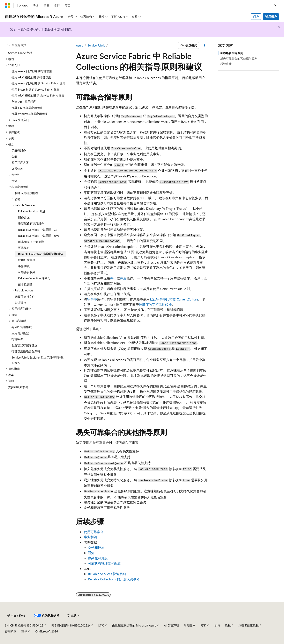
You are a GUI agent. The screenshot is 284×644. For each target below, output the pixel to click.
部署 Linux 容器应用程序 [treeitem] (27, 108)
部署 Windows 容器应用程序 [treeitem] (30, 114)
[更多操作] (204, 45)
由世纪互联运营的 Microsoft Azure (134, 625)
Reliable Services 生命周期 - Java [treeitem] (39, 236)
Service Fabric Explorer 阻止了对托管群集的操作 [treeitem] (38, 360)
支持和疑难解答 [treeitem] (18, 387)
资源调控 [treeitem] (21, 303)
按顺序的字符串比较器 (155, 305)
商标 (24, 631)
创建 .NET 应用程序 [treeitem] (24, 102)
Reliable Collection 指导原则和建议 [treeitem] (41, 254)
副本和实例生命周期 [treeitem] (31, 242)
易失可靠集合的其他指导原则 (239, 58)
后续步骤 (226, 64)
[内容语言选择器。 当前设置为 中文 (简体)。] (16, 615)
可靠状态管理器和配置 (104, 563)
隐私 (101, 625)
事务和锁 (90, 537)
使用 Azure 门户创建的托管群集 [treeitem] (32, 71)
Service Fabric (96, 45)
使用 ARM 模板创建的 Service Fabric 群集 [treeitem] (38, 95)
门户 (256, 17)
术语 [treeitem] (14, 181)
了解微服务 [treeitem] (19, 150)
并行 (113, 278)
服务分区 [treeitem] (24, 217)
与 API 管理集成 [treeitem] (22, 327)
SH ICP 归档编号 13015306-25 (24, 625)
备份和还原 (96, 547)
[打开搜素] (275, 6)
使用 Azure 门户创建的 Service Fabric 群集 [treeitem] (38, 83)
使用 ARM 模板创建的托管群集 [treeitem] (31, 77)
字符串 (92, 299)
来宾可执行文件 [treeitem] (25, 296)
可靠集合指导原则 (232, 53)
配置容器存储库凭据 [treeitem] (24, 345)
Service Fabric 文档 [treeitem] (20, 53)
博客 (203, 625)
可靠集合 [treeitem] (24, 248)
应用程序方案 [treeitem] (20, 162)
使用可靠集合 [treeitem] (27, 260)
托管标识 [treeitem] (17, 339)
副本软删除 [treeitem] (25, 284)
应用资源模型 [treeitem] (20, 333)
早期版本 (190, 625)
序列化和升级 (98, 558)
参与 (217, 625)
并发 (123, 278)
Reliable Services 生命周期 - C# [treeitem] (38, 230)
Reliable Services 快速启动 (107, 574)
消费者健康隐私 (248, 625)
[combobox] (36, 45)
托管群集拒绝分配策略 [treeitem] (26, 351)
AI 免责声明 (171, 625)
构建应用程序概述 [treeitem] (26, 193)
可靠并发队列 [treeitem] (27, 272)
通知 (91, 553)
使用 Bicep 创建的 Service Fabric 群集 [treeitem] (35, 89)
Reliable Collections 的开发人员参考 (114, 579)
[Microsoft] (8, 6)
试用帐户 (271, 17)
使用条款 (11, 631)
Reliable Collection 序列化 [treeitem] (34, 278)
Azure (80, 45)
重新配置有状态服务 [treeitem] (31, 223)
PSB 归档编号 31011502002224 (71, 625)
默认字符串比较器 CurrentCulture (174, 299)
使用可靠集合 (94, 532)
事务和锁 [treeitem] (24, 266)
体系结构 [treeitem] (17, 169)
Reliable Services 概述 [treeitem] (32, 211)
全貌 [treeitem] (14, 156)
